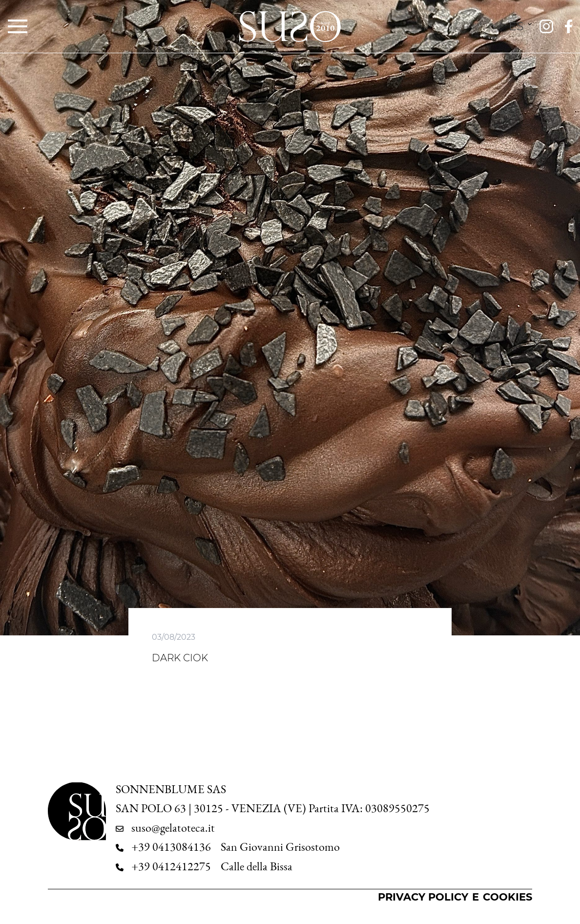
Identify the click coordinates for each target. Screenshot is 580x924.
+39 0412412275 (171, 866)
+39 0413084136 (171, 847)
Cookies (507, 897)
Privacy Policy (423, 897)
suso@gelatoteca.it (173, 828)
